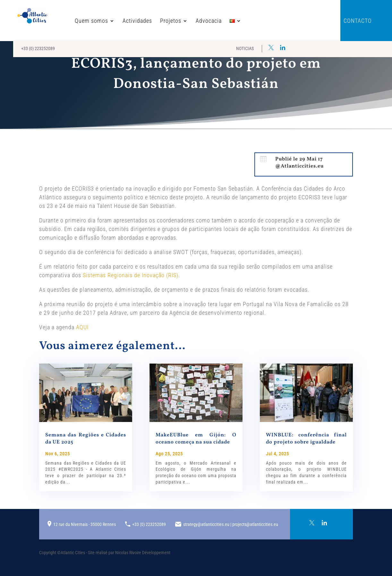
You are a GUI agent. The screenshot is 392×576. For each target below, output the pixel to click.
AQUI (82, 327)
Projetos (151, 21)
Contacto (358, 21)
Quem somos (72, 21)
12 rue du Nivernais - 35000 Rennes (85, 524)
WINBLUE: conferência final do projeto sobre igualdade (306, 439)
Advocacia (189, 21)
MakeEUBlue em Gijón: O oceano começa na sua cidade (196, 439)
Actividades (117, 21)
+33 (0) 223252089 (38, 48)
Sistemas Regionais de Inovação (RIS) (131, 275)
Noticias (245, 48)
